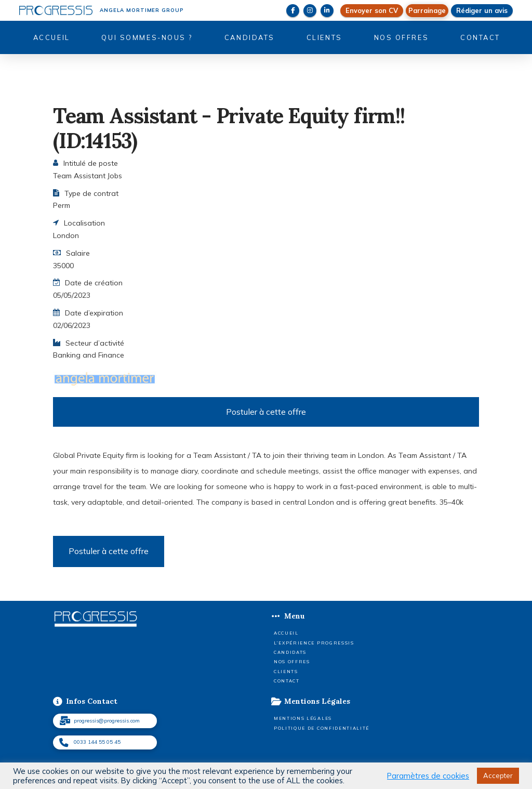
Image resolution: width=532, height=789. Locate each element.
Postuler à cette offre (266, 412)
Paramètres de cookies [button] (428, 776)
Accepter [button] (498, 775)
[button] (427, 11)
